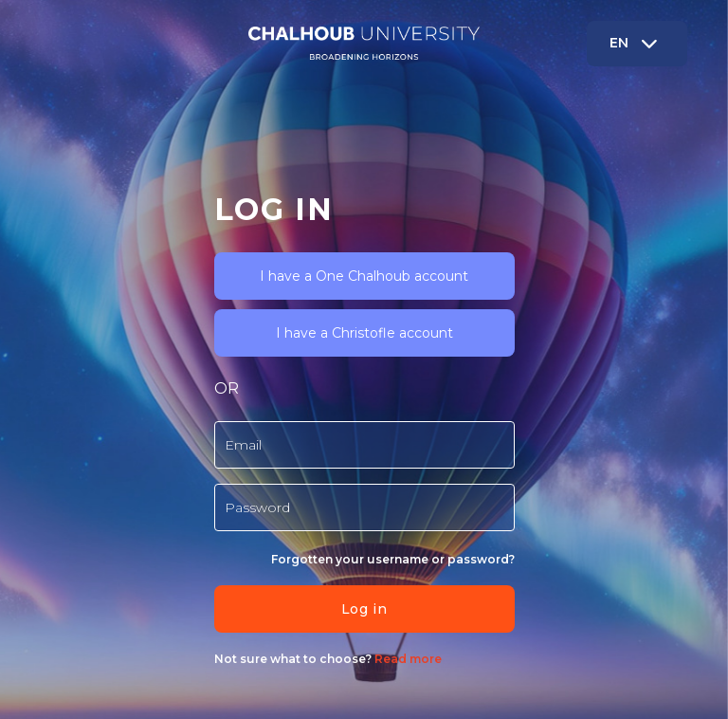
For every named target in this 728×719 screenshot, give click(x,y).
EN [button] (636, 43)
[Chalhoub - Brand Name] (364, 43)
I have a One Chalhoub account (364, 276)
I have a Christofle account (364, 333)
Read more (407, 659)
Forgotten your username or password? (393, 559)
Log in (364, 609)
